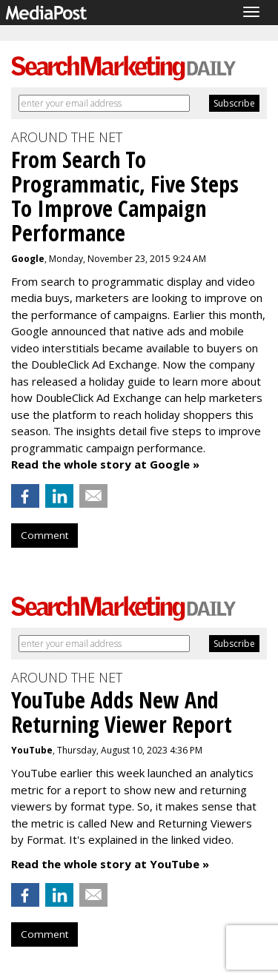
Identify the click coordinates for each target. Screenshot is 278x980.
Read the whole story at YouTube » (110, 864)
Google (28, 259)
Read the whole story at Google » (105, 464)
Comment (44, 535)
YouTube (32, 750)
